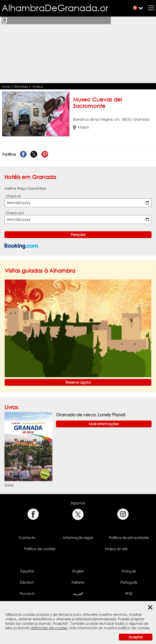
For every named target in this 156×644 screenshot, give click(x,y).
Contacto (27, 538)
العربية (78, 593)
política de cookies (134, 628)
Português (129, 582)
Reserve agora (78, 382)
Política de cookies (40, 549)
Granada (21, 86)
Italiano (78, 582)
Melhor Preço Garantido (25, 188)
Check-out (15, 213)
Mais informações (104, 424)
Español (27, 571)
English (78, 571)
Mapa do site (116, 549)
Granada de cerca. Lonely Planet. (91, 415)
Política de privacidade (129, 538)
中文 (129, 593)
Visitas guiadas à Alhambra (40, 270)
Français (129, 571)
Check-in (13, 196)
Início (6, 86)
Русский (27, 593)
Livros (11, 407)
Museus (37, 86)
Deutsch (27, 582)
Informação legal (78, 538)
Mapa (81, 127)
